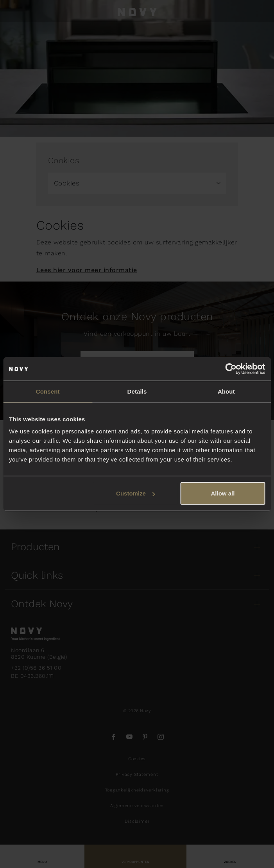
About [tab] (226, 391)
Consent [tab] (48, 391)
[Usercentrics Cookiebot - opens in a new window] (231, 369)
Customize (136, 493)
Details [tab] (137, 391)
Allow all (223, 493)
